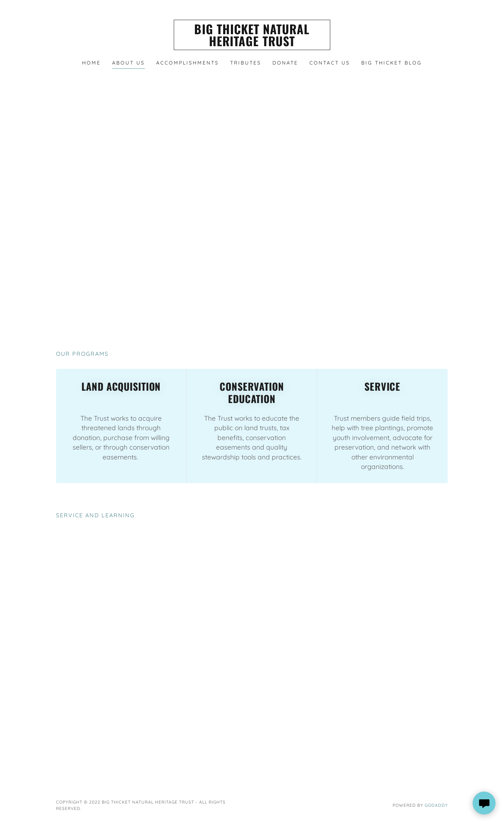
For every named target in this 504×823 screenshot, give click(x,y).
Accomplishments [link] (188, 63)
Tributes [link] (246, 63)
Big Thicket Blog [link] (392, 63)
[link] (252, 44)
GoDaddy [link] (436, 805)
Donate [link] (285, 63)
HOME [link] (91, 63)
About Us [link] (128, 63)
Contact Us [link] (330, 63)
